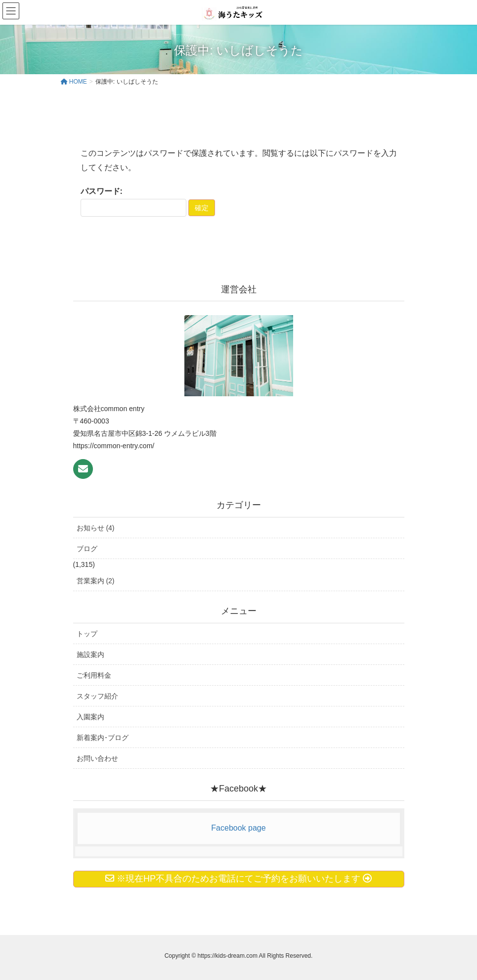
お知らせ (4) (96, 528)
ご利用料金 (94, 675)
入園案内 (90, 717)
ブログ (87, 549)
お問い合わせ (97, 758)
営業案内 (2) (96, 581)
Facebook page (238, 828)
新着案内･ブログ (103, 738)
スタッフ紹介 (97, 696)
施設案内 (90, 654)
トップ (87, 634)
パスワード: (133, 202)
